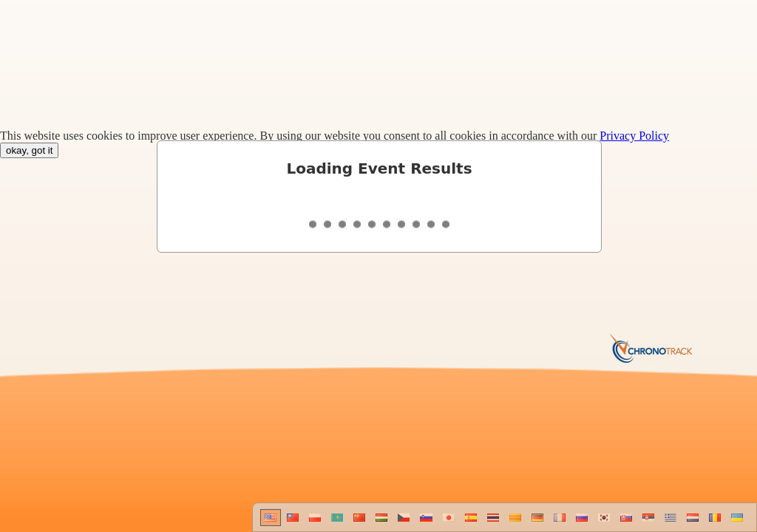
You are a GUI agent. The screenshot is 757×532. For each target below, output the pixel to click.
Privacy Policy (634, 136)
